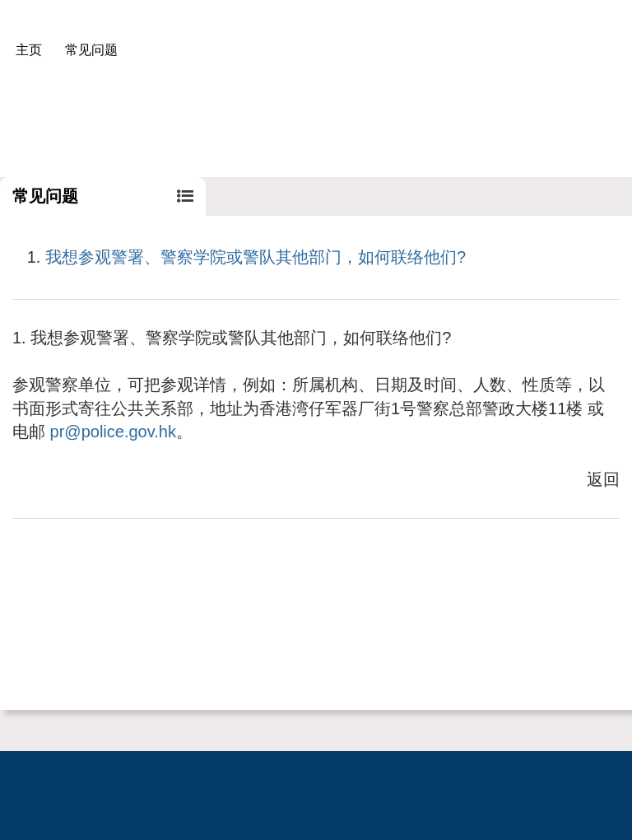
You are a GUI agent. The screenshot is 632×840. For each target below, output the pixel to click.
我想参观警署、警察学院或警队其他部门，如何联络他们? (256, 257)
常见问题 (91, 50)
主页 (29, 50)
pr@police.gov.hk (113, 432)
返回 (603, 479)
